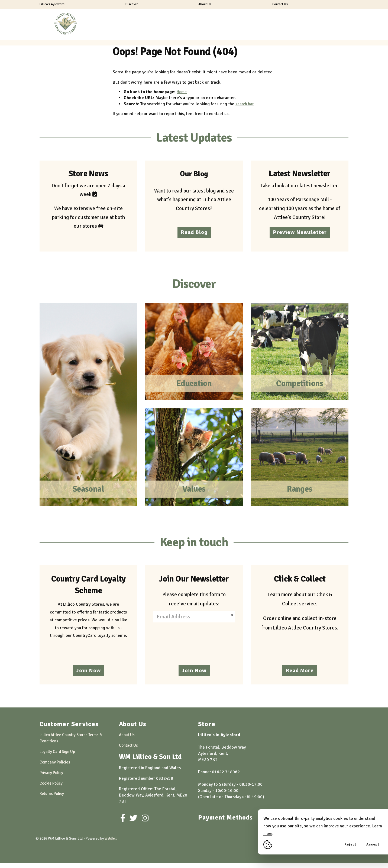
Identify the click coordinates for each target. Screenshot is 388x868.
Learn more (274, 834)
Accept (373, 844)
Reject (350, 844)
